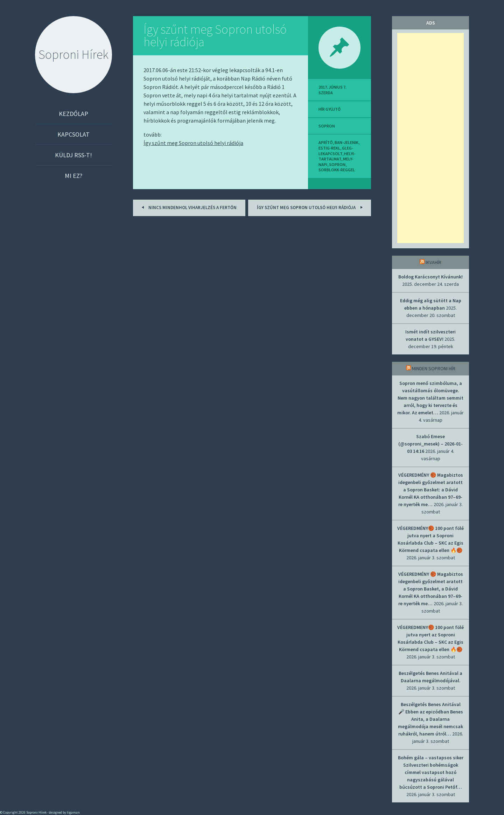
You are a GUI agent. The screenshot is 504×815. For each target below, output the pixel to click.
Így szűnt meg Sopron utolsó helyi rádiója (215, 36)
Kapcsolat (73, 134)
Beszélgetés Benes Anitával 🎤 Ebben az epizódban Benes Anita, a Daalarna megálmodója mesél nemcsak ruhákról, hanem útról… (430, 719)
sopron (327, 126)
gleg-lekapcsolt (336, 151)
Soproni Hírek (73, 54)
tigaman (73, 812)
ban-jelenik (346, 142)
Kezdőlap (73, 114)
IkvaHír (433, 262)
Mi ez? (73, 176)
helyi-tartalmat (337, 156)
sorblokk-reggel (337, 170)
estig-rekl (329, 148)
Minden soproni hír (434, 368)
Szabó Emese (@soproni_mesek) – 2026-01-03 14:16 (430, 444)
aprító (326, 142)
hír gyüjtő (330, 109)
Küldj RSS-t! (73, 155)
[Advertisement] (430, 138)
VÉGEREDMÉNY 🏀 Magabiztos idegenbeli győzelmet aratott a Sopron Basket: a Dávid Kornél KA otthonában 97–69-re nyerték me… (431, 490)
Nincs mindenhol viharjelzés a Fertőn (188, 207)
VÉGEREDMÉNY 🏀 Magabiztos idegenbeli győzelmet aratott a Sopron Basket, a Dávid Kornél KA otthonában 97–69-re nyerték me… (431, 589)
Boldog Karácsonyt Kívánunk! (430, 277)
